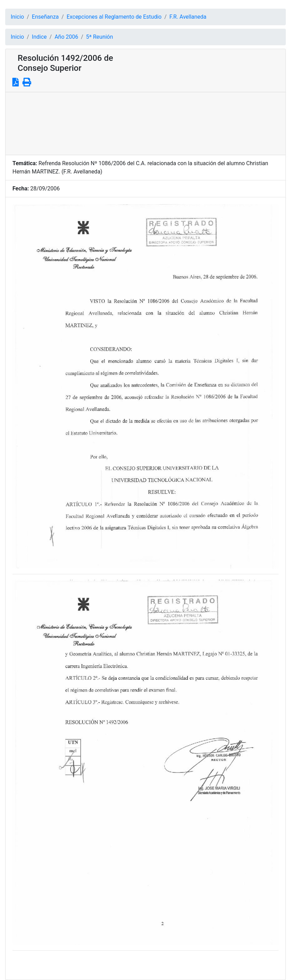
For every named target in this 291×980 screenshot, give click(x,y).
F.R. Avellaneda (188, 17)
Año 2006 (66, 37)
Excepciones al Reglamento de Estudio (114, 17)
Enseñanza (45, 17)
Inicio (17, 17)
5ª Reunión (100, 37)
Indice (39, 37)
